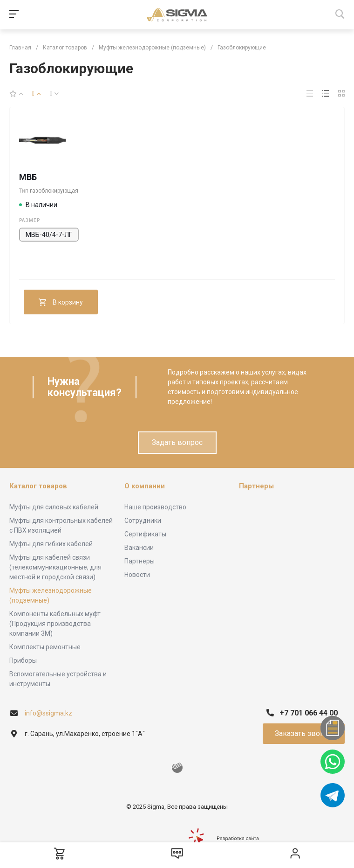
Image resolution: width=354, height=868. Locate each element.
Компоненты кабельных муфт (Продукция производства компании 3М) (55, 624)
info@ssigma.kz (48, 713)
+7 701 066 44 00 (309, 713)
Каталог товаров (38, 486)
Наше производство (155, 507)
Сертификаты (145, 534)
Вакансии (139, 548)
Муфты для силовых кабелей (54, 507)
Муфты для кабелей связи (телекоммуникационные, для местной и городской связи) (55, 567)
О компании (145, 486)
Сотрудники (143, 521)
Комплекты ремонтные (45, 647)
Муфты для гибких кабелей (51, 544)
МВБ (28, 177)
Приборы (23, 660)
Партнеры (140, 561)
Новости (137, 575)
